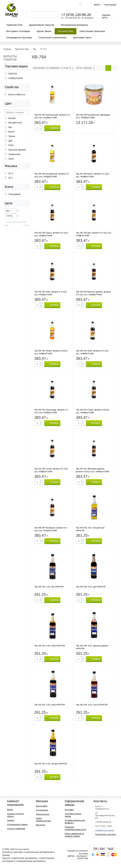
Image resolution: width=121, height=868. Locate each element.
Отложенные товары (17, 824)
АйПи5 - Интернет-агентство (78, 857)
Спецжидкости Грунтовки (19, 38)
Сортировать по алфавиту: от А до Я (53, 68)
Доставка (69, 809)
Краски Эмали (44, 31)
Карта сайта (42, 806)
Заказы (11, 820)
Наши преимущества (43, 819)
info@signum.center (105, 830)
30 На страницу (85, 68)
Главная (7, 49)
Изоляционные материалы (74, 25)
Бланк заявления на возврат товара (74, 835)
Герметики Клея (14, 25)
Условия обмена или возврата (75, 821)
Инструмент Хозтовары (18, 31)
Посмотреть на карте (106, 834)
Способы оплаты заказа (73, 815)
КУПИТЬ (54, 128)
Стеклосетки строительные (53, 38)
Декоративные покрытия (42, 25)
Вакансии (41, 825)
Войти (97, 5)
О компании (42, 810)
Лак (35, 49)
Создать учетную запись (16, 815)
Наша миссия (43, 814)
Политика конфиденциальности (75, 828)
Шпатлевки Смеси (82, 38)
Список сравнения (16, 828)
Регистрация (110, 5)
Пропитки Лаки (65, 31)
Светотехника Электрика (92, 31)
